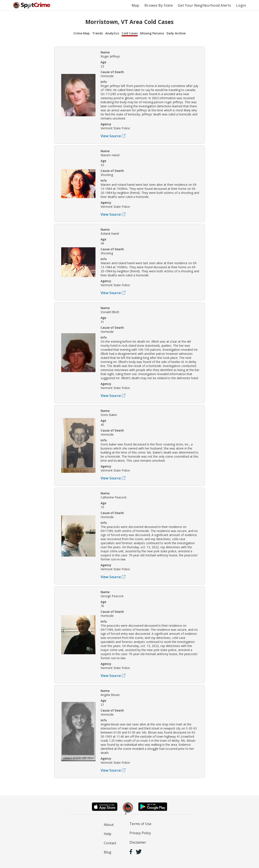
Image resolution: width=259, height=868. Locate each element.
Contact (110, 843)
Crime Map (82, 33)
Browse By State (159, 5)
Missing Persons (152, 33)
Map (135, 5)
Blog (108, 852)
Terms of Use (140, 824)
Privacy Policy (140, 833)
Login (241, 5)
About (109, 825)
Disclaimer (138, 842)
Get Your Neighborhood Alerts (204, 5)
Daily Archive (176, 33)
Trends (97, 33)
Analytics (112, 33)
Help (108, 834)
